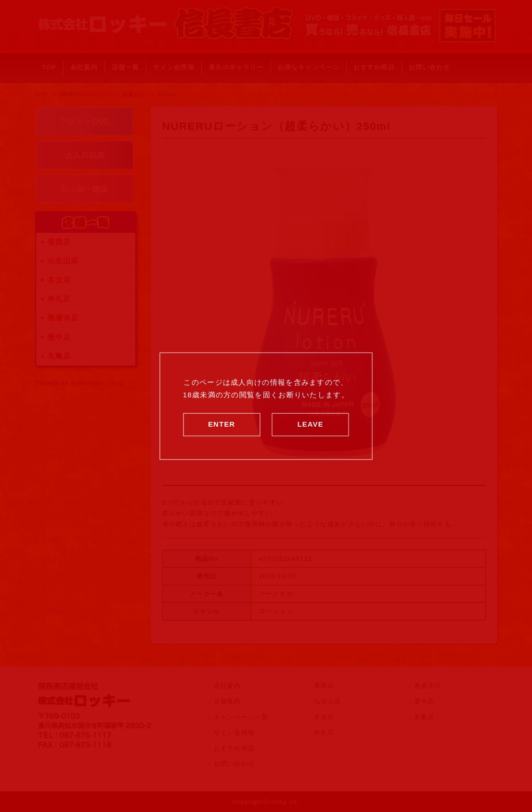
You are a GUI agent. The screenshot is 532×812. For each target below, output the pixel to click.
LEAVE (311, 424)
